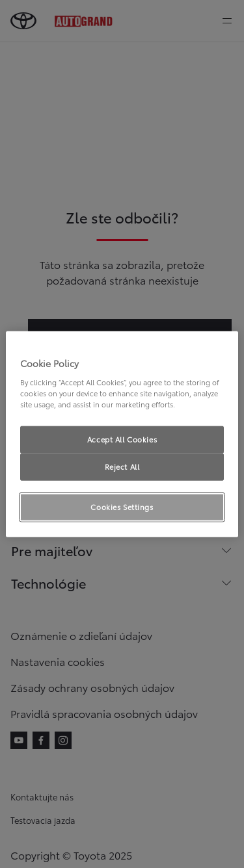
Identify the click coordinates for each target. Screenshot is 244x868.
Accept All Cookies (122, 439)
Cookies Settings (122, 506)
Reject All (122, 466)
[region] (122, 434)
